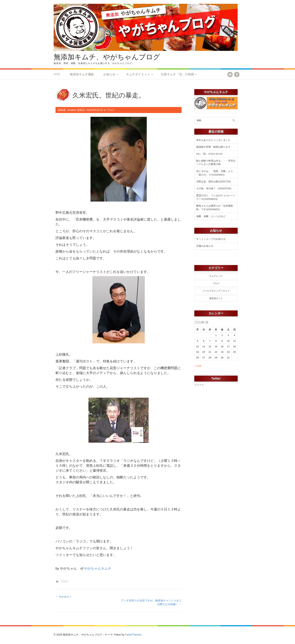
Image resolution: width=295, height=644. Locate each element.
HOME (57, 74)
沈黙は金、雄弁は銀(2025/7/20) (214, 181)
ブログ (111, 110)
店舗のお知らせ (205, 246)
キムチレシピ (216, 276)
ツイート (199, 385)
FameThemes (133, 635)
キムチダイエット (138, 74)
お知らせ (109, 74)
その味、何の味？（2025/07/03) (214, 188)
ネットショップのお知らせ (211, 239)
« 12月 (198, 366)
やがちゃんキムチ (98, 568)
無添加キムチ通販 (82, 74)
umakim (72, 110)
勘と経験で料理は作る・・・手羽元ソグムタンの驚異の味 (216, 163)
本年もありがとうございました (213, 140)
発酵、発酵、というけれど (211, 216)
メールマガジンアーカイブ (216, 291)
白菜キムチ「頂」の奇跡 (177, 74)
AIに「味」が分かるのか (210, 154)
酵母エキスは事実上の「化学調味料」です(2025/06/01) (215, 208)
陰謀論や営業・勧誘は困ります (213, 147)
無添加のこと (216, 298)
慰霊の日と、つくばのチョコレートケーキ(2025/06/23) (216, 197)
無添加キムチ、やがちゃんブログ (107, 57)
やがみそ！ (64, 597)
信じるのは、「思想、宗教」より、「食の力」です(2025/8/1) (216, 173)
